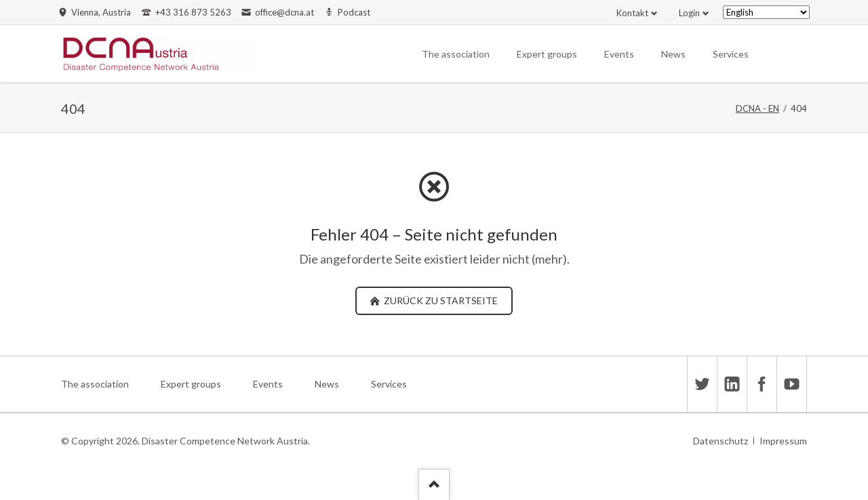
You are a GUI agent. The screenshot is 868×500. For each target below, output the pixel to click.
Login (689, 13)
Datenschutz (721, 441)
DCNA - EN (757, 108)
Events (619, 54)
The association (456, 54)
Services (731, 54)
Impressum (783, 441)
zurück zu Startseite (440, 300)
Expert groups (547, 54)
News (673, 54)
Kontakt (632, 13)
